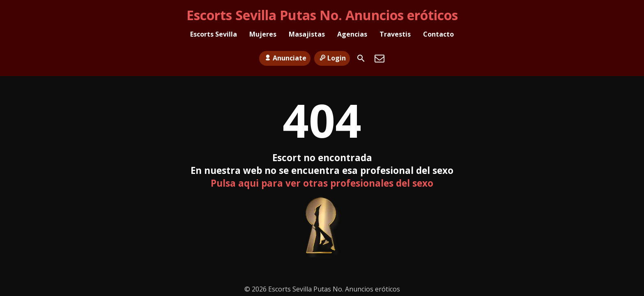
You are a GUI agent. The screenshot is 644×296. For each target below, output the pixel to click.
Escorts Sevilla (214, 35)
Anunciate (285, 54)
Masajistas (307, 35)
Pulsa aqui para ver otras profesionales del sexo (322, 183)
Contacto (438, 35)
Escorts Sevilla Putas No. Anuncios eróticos (322, 15)
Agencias (352, 35)
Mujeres (263, 35)
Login (332, 54)
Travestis (395, 35)
